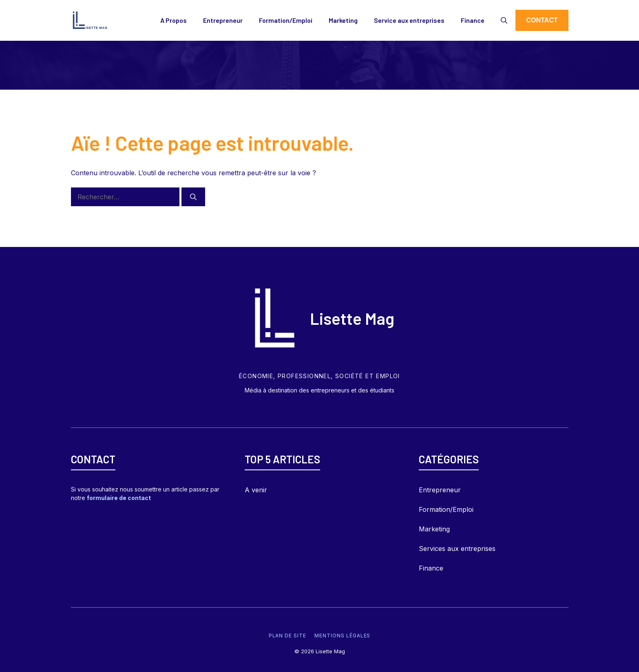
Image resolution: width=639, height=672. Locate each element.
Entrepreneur (223, 20)
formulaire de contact (119, 498)
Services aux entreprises (457, 549)
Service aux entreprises (409, 20)
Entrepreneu (438, 490)
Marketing (343, 20)
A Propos (174, 20)
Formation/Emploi (286, 20)
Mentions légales (342, 636)
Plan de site (288, 636)
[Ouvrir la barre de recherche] (504, 20)
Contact (542, 20)
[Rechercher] (193, 197)
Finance (473, 20)
